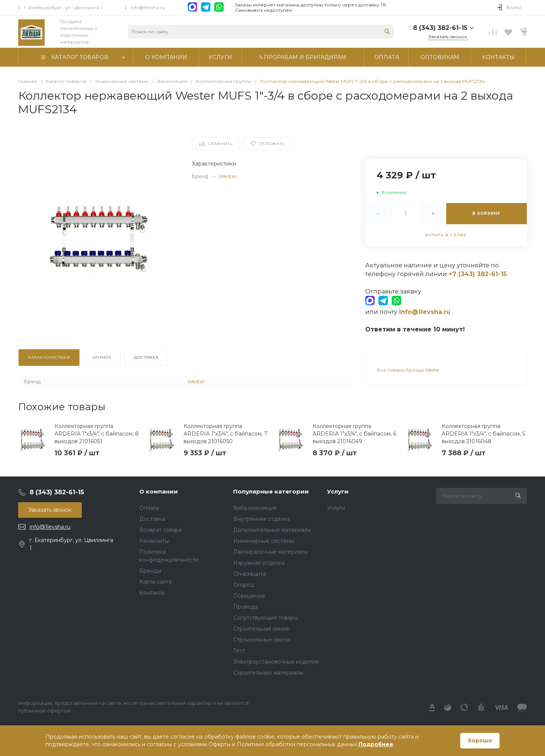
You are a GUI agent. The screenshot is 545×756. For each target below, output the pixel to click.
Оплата (149, 508)
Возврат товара (160, 530)
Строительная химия (261, 629)
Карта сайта (156, 582)
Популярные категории (271, 491)
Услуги (338, 491)
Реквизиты (154, 541)
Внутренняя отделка (262, 519)
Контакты (152, 593)
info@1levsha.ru (148, 7)
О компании (159, 491)
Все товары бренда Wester (408, 370)
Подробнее (376, 744)
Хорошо (480, 740)
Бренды (150, 571)
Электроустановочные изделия (276, 662)
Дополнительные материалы (272, 530)
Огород (244, 585)
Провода (245, 607)
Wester (228, 176)
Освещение (249, 596)
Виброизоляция (255, 508)
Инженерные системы (264, 541)
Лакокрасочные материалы (270, 552)
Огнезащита (250, 574)
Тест (239, 651)
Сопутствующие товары (265, 618)
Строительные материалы (268, 673)
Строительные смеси (262, 640)
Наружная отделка (259, 563)
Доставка (152, 519)
